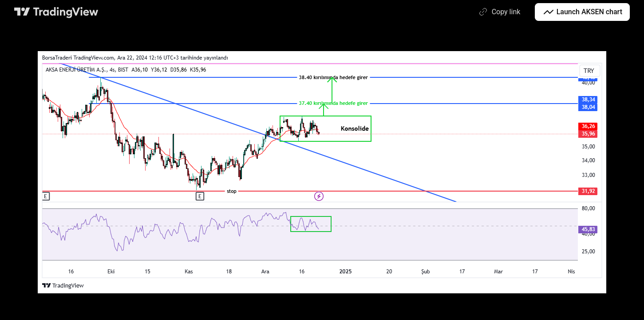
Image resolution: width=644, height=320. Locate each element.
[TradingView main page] (56, 12)
